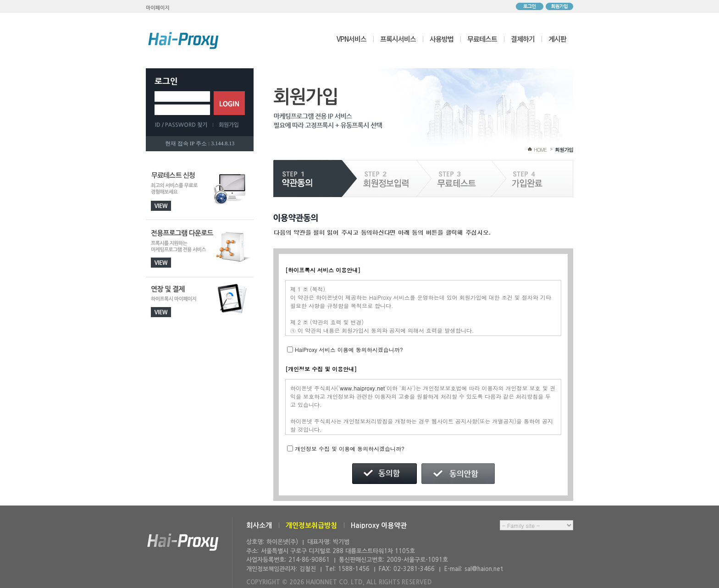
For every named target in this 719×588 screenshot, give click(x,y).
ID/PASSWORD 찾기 (184, 125)
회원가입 (559, 6)
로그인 (530, 6)
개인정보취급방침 (311, 525)
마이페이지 (158, 8)
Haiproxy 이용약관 (379, 525)
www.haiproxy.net (362, 388)
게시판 (557, 39)
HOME (540, 150)
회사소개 (259, 525)
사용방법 (442, 39)
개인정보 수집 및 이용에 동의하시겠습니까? (350, 448)
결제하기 (523, 39)
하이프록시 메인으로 (183, 40)
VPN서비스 (351, 39)
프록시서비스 (398, 39)
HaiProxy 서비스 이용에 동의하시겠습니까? (349, 349)
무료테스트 (482, 39)
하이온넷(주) (183, 542)
